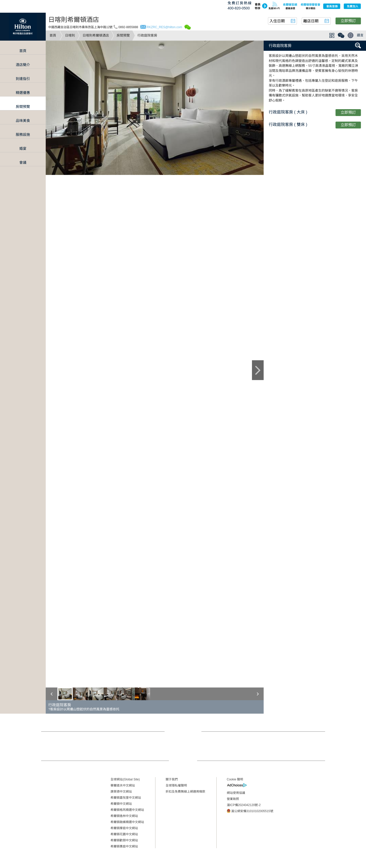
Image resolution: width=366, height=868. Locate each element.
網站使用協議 (236, 793)
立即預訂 (348, 21)
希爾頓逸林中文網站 (124, 816)
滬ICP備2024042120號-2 (244, 805)
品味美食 (23, 121)
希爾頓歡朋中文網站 (124, 840)
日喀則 (70, 35)
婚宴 (23, 149)
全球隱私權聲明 (176, 785)
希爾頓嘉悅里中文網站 (126, 798)
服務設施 (23, 135)
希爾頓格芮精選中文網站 (127, 810)
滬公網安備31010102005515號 (250, 811)
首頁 (53, 35)
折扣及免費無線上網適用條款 (185, 792)
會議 (23, 162)
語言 (360, 35)
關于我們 (172, 779)
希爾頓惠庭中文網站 (124, 846)
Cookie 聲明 (235, 779)
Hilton (23, 27)
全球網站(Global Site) (125, 779)
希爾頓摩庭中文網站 (124, 828)
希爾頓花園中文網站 (124, 834)
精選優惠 (23, 93)
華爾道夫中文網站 (123, 785)
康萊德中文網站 (121, 792)
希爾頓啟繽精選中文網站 (127, 822)
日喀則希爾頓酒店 (96, 35)
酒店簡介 (23, 65)
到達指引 (23, 79)
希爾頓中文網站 (121, 804)
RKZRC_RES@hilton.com (165, 27)
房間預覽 (123, 35)
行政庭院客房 (280, 46)
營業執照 (233, 799)
